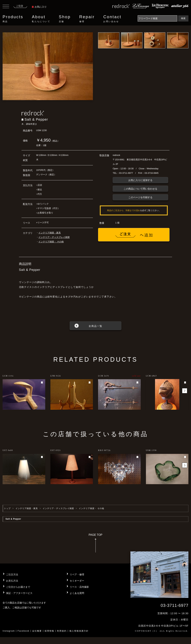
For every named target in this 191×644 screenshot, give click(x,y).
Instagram (9, 631)
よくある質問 (77, 593)
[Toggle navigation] (6, 7)
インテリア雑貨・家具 (50, 233)
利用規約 (62, 631)
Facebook (23, 631)
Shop (65, 19)
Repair (87, 19)
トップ (7, 508)
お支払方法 (12, 581)
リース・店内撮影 (79, 587)
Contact (112, 19)
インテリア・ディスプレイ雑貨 (54, 237)
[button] (185, 391)
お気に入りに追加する (140, 180)
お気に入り (39, 7)
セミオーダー (77, 581)
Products (13, 19)
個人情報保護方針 (79, 631)
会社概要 (37, 631)
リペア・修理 (77, 574)
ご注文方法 (12, 574)
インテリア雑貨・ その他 (51, 242)
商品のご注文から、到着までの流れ (124, 210)
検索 (183, 18)
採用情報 (49, 631)
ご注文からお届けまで (18, 587)
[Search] (157, 18)
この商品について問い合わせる (140, 189)
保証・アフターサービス (19, 593)
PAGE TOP (95, 544)
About (41, 19)
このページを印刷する (140, 197)
